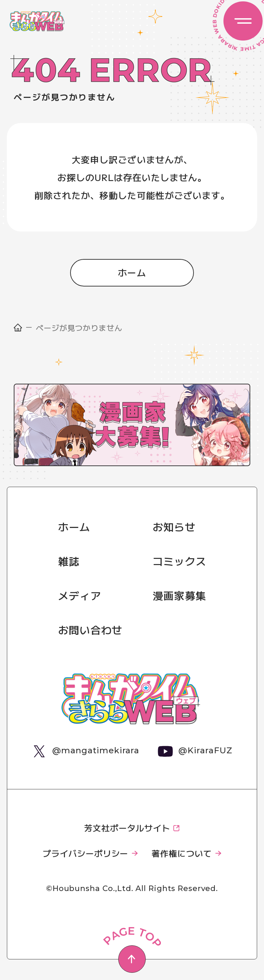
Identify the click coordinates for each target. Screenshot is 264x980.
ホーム (132, 272)
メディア (80, 595)
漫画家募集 (179, 595)
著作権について (182, 853)
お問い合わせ (90, 630)
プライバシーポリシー (86, 853)
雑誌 (69, 561)
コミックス (179, 561)
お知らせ (174, 527)
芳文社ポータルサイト (127, 828)
